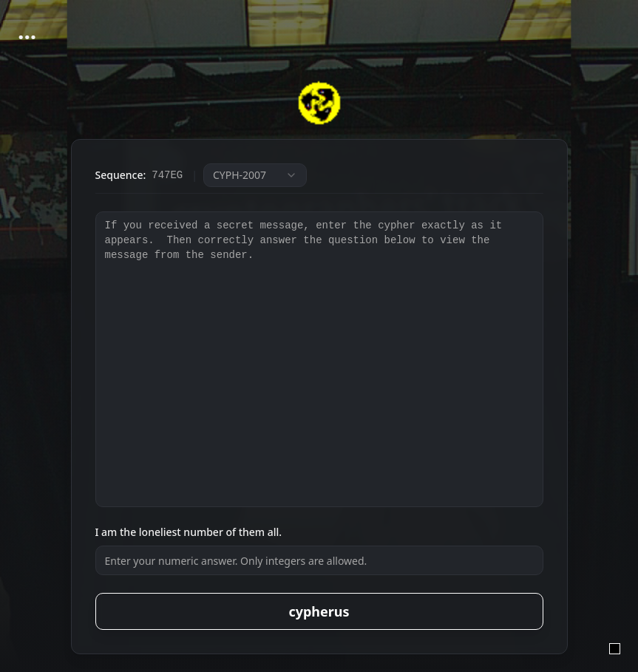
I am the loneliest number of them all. (189, 532)
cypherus (319, 611)
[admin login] (615, 649)
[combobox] (255, 175)
